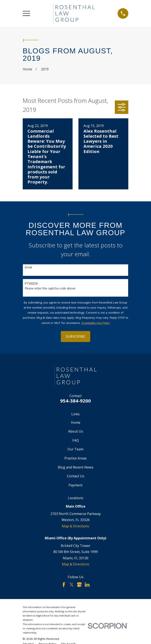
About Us (76, 431)
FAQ (76, 440)
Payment (75, 485)
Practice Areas (75, 458)
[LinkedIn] (87, 585)
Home (76, 422)
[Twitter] (72, 585)
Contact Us (76, 476)
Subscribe (75, 336)
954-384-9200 (75, 401)
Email (28, 267)
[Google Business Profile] (79, 585)
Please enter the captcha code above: (50, 288)
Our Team (75, 449)
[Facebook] (64, 585)
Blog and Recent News (76, 467)
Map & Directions (75, 526)
